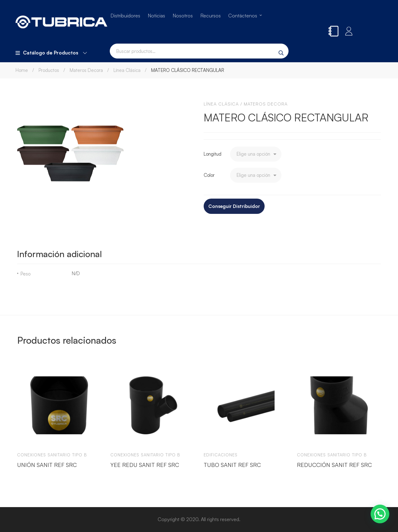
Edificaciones (221, 455)
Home (22, 70)
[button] (380, 514)
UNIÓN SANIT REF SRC (47, 464)
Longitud (213, 154)
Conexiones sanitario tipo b (52, 455)
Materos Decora (86, 70)
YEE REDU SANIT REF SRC (145, 464)
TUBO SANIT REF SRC (232, 464)
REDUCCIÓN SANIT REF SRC (334, 464)
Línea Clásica (127, 70)
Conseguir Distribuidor (234, 206)
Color (209, 175)
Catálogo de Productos (51, 53)
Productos (49, 70)
